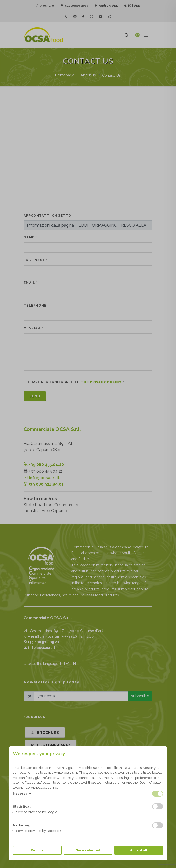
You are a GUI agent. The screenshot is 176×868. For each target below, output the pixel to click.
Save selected (88, 850)
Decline (37, 850)
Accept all (139, 850)
